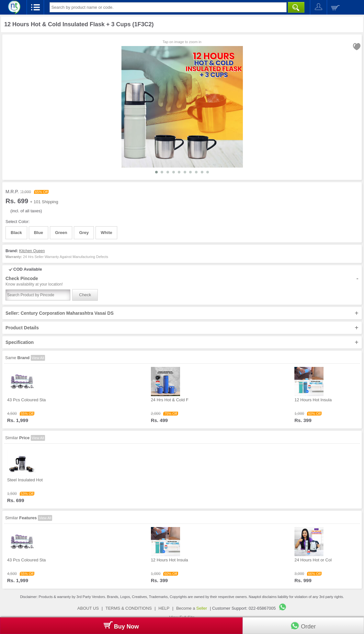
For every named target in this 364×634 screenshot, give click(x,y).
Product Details (182, 328)
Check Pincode (182, 281)
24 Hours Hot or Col (313, 560)
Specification (182, 342)
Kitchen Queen (32, 251)
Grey (84, 233)
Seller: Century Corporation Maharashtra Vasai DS (182, 313)
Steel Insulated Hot (25, 480)
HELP (164, 608)
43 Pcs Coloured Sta (26, 400)
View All (38, 358)
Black (16, 233)
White (106, 233)
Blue (39, 233)
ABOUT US (88, 608)
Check (85, 295)
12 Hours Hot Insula (313, 400)
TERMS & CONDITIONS (129, 608)
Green (61, 233)
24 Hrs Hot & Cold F (170, 400)
